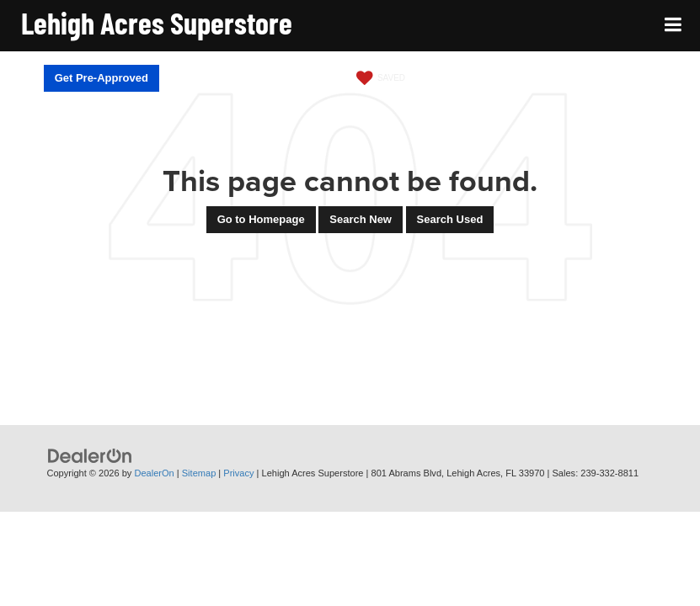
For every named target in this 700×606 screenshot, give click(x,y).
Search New (361, 219)
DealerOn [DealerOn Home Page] (154, 473)
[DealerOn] (90, 456)
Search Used (450, 219)
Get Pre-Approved (102, 78)
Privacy (238, 473)
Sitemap (199, 473)
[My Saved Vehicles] (379, 78)
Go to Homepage (261, 219)
